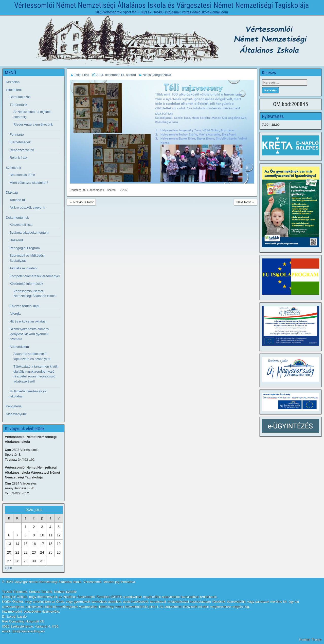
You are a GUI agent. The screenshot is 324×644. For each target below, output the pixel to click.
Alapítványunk (16, 414)
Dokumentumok (17, 218)
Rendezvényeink (22, 150)
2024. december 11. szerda (116, 75)
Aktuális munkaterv (24, 268)
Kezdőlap (13, 82)
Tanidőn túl (18, 200)
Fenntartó (17, 135)
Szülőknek (13, 168)
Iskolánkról (14, 90)
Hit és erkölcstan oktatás (28, 321)
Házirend (16, 240)
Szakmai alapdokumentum (29, 233)
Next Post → (246, 202)
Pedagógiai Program (25, 248)
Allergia (15, 314)
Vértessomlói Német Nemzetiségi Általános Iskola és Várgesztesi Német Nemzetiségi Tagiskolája (161, 5)
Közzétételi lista (21, 225)
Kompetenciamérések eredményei (35, 276)
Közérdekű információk (26, 284)
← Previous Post (82, 202)
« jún (8, 568)
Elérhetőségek (20, 142)
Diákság (12, 193)
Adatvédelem (19, 347)
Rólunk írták (18, 158)
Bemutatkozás (20, 97)
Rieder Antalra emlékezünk (33, 124)
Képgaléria (14, 406)
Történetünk (18, 105)
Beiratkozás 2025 (22, 175)
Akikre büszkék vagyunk (27, 207)
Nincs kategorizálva (157, 75)
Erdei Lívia (82, 75)
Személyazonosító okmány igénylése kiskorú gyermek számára (29, 334)
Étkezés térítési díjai (24, 306)
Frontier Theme (310, 640)
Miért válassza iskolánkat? (29, 183)
